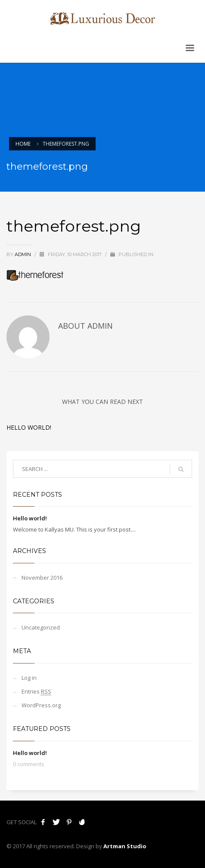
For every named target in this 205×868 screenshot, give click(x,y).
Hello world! (29, 427)
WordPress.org (41, 705)
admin (23, 254)
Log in (29, 678)
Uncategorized (41, 627)
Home (23, 144)
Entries (36, 692)
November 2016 (42, 578)
